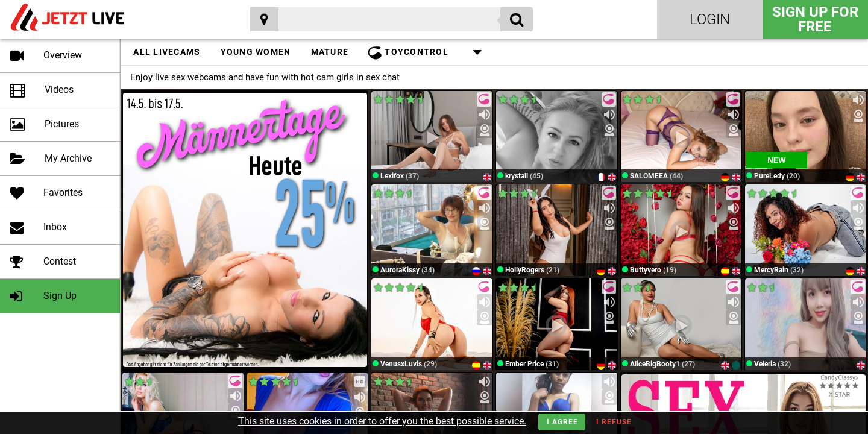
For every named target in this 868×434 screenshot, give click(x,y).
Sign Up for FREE (815, 19)
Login (710, 19)
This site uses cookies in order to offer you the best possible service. (382, 421)
